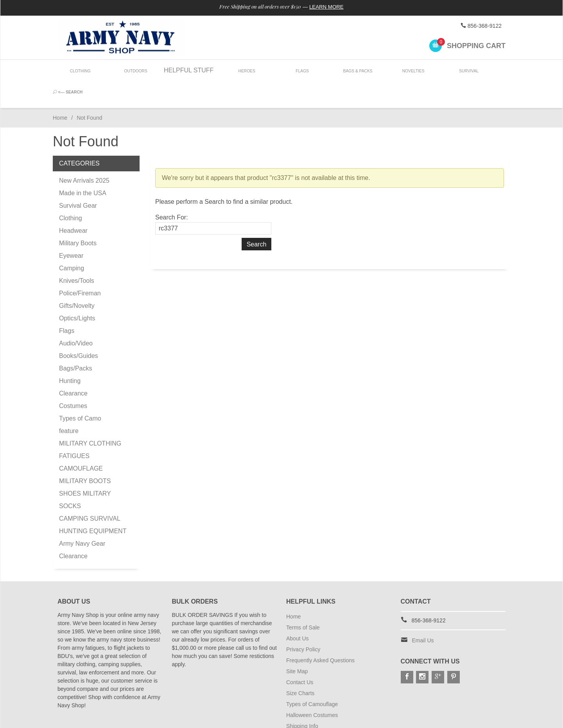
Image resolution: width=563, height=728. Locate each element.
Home (60, 91)
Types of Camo (80, 391)
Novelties (410, 70)
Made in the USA (83, 166)
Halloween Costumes (312, 688)
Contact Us (300, 655)
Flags (299, 70)
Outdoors (135, 70)
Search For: (172, 190)
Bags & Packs (354, 70)
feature (69, 404)
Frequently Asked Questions (320, 633)
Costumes (73, 379)
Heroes (245, 70)
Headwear (73, 204)
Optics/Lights (77, 291)
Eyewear (71, 229)
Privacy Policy (303, 622)
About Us (298, 611)
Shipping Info (302, 699)
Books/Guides (79, 329)
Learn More (330, 7)
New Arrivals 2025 (84, 154)
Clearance (73, 366)
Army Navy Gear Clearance (82, 523)
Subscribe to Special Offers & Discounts (335, 710)
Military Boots (78, 216)
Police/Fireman (80, 266)
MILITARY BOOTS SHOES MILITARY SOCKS (85, 466)
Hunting (70, 354)
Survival (464, 70)
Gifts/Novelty (77, 279)
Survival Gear (78, 179)
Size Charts (300, 666)
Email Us (423, 613)
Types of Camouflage (312, 677)
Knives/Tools (77, 254)
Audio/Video (76, 316)
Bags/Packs (75, 341)
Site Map (297, 644)
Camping (72, 241)
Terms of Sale (303, 600)
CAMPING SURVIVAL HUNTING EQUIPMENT (93, 498)
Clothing (80, 70)
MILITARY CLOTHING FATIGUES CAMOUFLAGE (90, 429)
